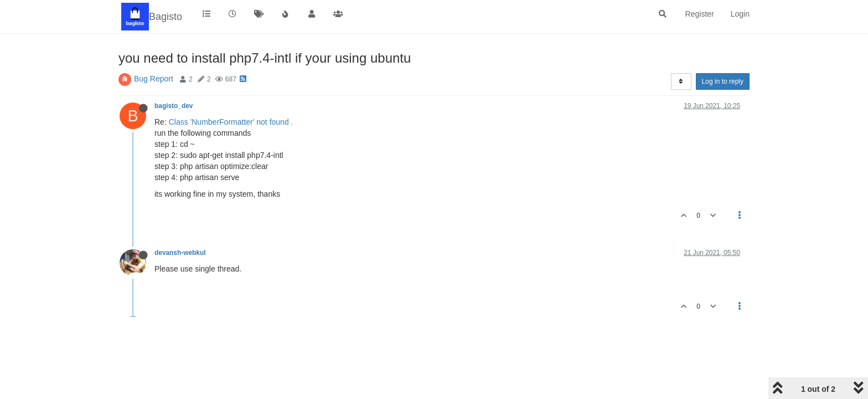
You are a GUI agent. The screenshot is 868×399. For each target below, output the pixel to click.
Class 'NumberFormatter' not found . (231, 122)
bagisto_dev (174, 106)
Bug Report (154, 79)
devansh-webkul (180, 253)
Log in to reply (723, 81)
